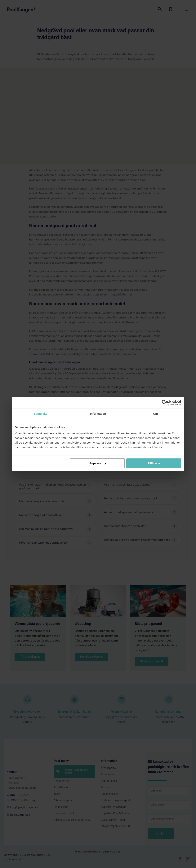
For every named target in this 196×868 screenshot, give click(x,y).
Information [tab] (98, 414)
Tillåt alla (154, 463)
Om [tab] (155, 414)
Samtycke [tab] (41, 414)
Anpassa (98, 463)
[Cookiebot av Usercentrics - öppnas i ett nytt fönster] (165, 403)
